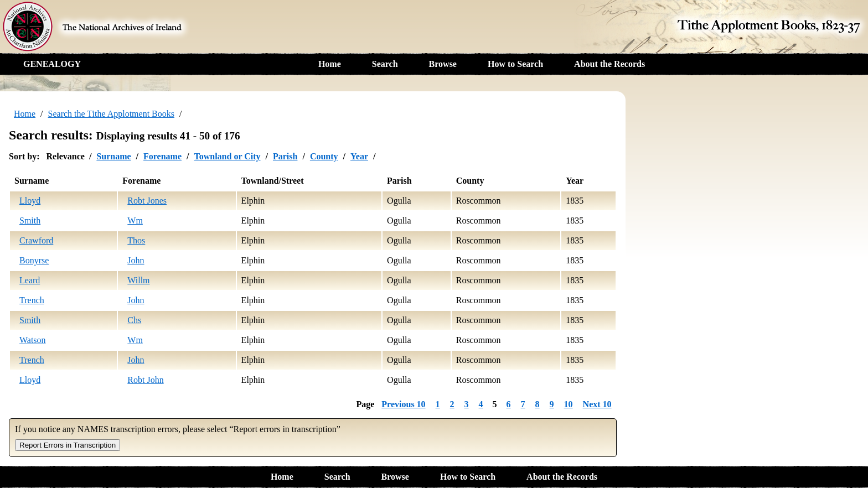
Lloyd (30, 201)
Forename (162, 156)
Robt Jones (147, 201)
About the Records (609, 64)
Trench (32, 300)
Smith (30, 220)
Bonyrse (34, 260)
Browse (443, 64)
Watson (33, 340)
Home (330, 64)
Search (385, 64)
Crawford (36, 240)
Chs (134, 320)
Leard (30, 280)
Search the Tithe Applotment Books (111, 114)
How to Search (515, 64)
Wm (135, 220)
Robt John (145, 380)
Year (359, 156)
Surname (113, 156)
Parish (285, 156)
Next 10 (597, 404)
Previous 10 (403, 404)
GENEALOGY (52, 64)
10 (569, 404)
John (136, 260)
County (324, 156)
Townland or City (227, 156)
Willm (138, 280)
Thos (136, 240)
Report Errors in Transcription (68, 445)
